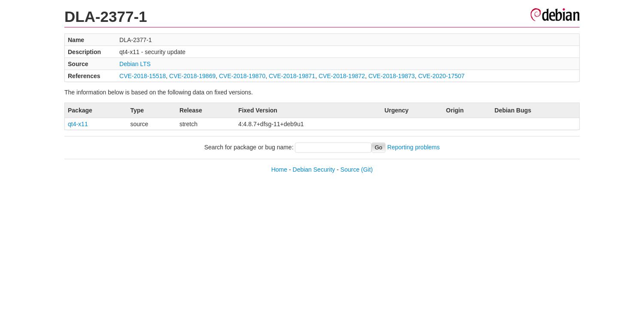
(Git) (367, 170)
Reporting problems (413, 147)
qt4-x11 (78, 124)
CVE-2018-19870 (242, 76)
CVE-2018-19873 (392, 76)
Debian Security (314, 170)
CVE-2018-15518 (143, 76)
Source (350, 170)
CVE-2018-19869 (192, 76)
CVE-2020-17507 (441, 76)
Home (279, 170)
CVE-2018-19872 (342, 76)
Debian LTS (135, 64)
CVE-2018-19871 (292, 76)
